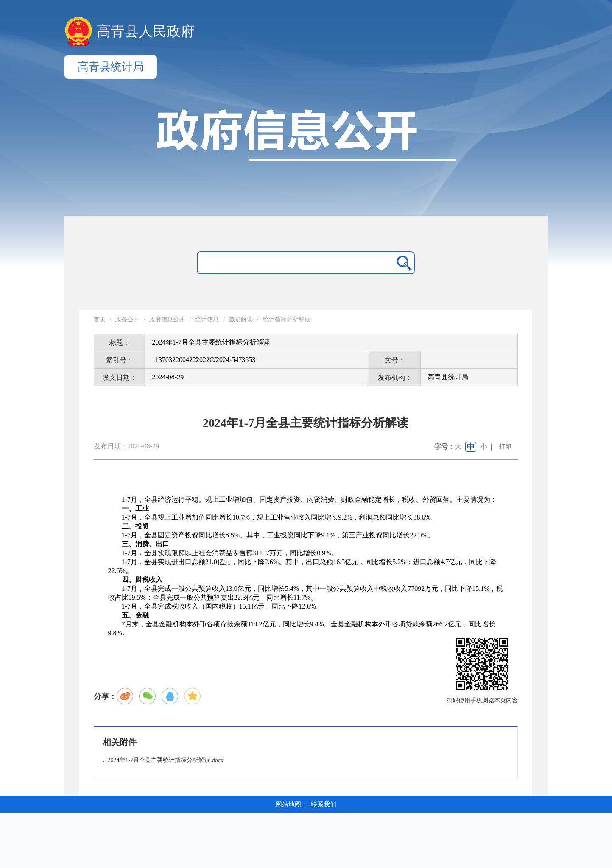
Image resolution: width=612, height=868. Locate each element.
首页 (100, 319)
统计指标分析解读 (287, 319)
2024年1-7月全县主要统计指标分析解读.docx (166, 760)
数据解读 (241, 319)
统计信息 (207, 319)
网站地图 (288, 804)
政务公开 (127, 319)
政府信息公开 (167, 319)
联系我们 (324, 804)
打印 (505, 447)
